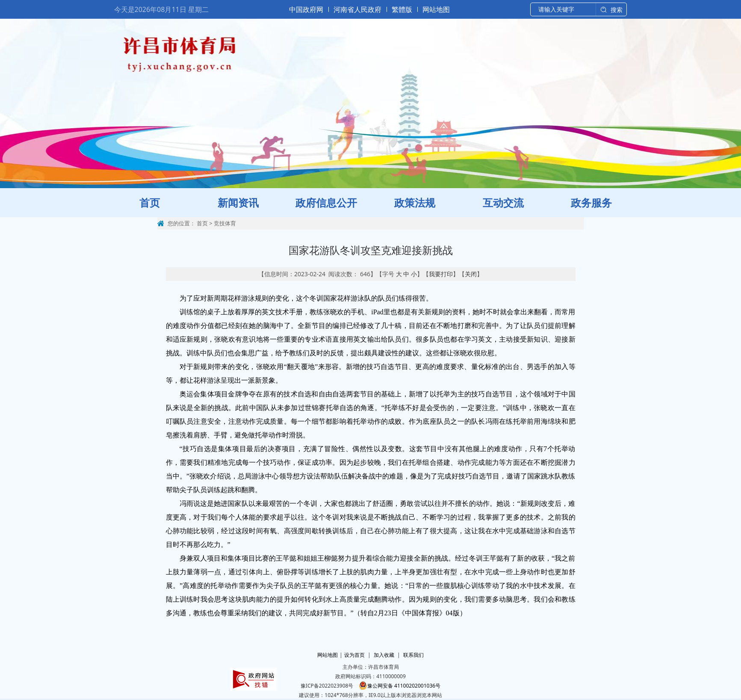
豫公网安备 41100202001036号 (400, 686)
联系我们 (413, 655)
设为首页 (354, 655)
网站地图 (436, 9)
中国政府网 (306, 9)
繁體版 (402, 9)
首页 (202, 223)
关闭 (471, 274)
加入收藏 (384, 655)
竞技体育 (225, 223)
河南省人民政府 (357, 9)
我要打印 (441, 274)
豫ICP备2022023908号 (327, 686)
